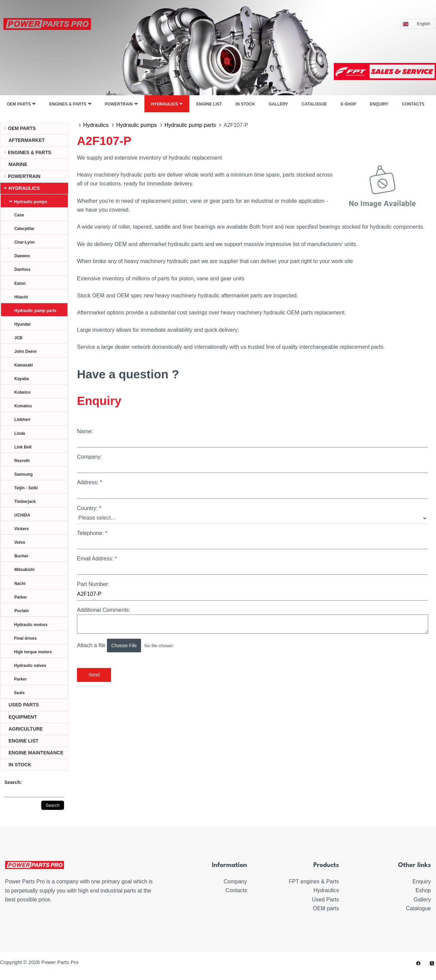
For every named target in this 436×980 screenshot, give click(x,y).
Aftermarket (27, 140)
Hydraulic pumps (30, 202)
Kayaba (22, 379)
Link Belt (23, 447)
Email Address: (252, 565)
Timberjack (25, 502)
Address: (252, 489)
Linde (20, 434)
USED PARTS (24, 705)
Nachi (20, 584)
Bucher (21, 556)
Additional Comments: (252, 620)
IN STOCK (245, 104)
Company (235, 881)
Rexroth (22, 461)
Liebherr (22, 420)
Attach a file (135, 646)
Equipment (23, 717)
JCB (18, 338)
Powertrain (119, 104)
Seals (19, 693)
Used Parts (325, 900)
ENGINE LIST (209, 104)
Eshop (423, 890)
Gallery (278, 104)
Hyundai (22, 324)
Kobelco (22, 392)
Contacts (413, 104)
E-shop (348, 104)
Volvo (20, 542)
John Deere (25, 352)
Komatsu (23, 406)
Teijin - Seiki (26, 488)
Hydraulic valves (30, 666)
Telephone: (252, 540)
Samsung (24, 474)
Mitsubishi (24, 570)
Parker (21, 597)
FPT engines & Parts (314, 881)
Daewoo (22, 256)
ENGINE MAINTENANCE (36, 753)
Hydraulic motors (31, 625)
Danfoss (22, 269)
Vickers (22, 529)
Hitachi (21, 297)
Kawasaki (24, 365)
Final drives (25, 638)
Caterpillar (24, 229)
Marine (18, 164)
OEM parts (19, 104)
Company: (252, 463)
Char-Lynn (25, 242)
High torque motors (33, 652)
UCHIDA (22, 515)
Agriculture (26, 729)
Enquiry (379, 104)
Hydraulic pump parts (35, 311)
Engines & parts (68, 104)
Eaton (20, 283)
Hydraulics (165, 104)
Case (19, 215)
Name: (252, 438)
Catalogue (314, 104)
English (425, 24)
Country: (252, 514)
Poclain (22, 611)
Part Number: (252, 591)
